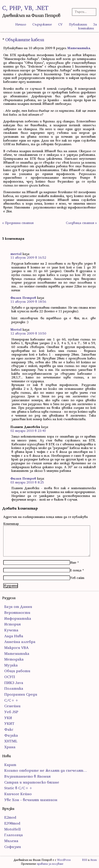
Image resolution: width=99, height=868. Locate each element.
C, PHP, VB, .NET (25, 8)
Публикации (78, 24)
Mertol (16, 329)
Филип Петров (23, 298)
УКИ (8, 718)
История (12, 624)
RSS (85, 860)
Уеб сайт (77, 578)
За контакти (88, 26)
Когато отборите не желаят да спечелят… (46, 770)
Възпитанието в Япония (27, 776)
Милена (11, 841)
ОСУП (10, 677)
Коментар (11, 524)
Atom (94, 860)
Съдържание (42, 24)
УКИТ (9, 723)
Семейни (12, 706)
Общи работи (17, 671)
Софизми (13, 847)
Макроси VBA (16, 648)
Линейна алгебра (20, 642)
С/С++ (11, 700)
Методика (14, 659)
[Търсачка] (83, 12)
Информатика (18, 618)
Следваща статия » (81, 223)
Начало (21, 24)
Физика (11, 735)
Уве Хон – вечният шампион (31, 800)
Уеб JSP (11, 712)
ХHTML (11, 741)
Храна (10, 747)
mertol (16, 254)
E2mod (10, 817)
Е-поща (76, 570)
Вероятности (17, 612)
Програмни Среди (21, 694)
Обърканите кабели (25, 40)
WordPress (64, 860)
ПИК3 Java (14, 683)
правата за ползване (50, 864)
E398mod (12, 823)
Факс (9, 729)
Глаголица (14, 835)
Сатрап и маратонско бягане (32, 782)
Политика (14, 688)
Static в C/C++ (18, 788)
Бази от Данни (18, 607)
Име (73, 562)
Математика (79, 48)
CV (60, 24)
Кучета (11, 630)
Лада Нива (14, 636)
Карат (10, 765)
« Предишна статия (18, 223)
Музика (11, 665)
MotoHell (13, 829)
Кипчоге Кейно (18, 794)
